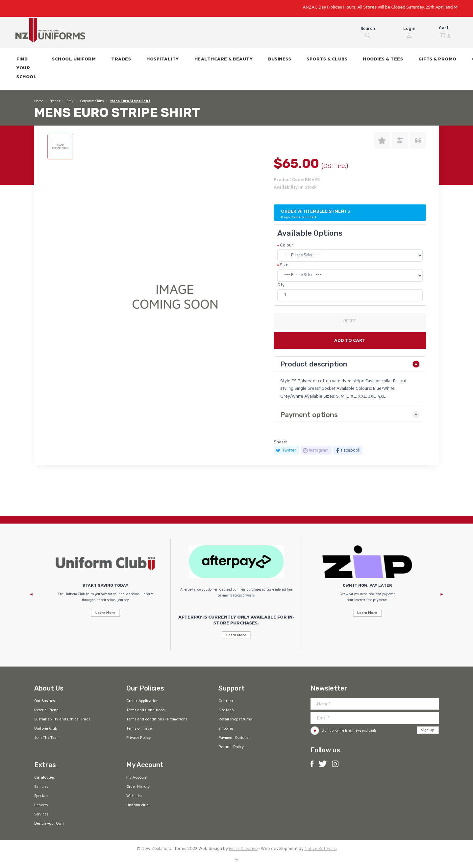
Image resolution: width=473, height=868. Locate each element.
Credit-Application (142, 701)
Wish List (134, 796)
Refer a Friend (46, 711)
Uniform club (137, 806)
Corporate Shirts (92, 102)
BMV (70, 102)
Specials (41, 796)
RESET (350, 322)
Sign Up (428, 731)
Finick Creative (243, 849)
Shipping (226, 729)
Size (284, 265)
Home (39, 102)
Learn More (105, 613)
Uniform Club (46, 729)
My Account (137, 778)
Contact (226, 701)
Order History (138, 787)
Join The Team (47, 738)
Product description (314, 364)
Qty (281, 285)
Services (41, 815)
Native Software (321, 849)
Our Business (45, 701)
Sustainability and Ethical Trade (62, 720)
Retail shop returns (235, 720)
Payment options (309, 415)
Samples (41, 787)
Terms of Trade (139, 729)
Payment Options (233, 738)
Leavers (41, 806)
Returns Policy (231, 747)
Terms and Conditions (145, 711)
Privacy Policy (138, 738)
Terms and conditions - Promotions (157, 720)
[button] (74, 60)
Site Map (226, 711)
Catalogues (44, 778)
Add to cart (350, 341)
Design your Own (49, 824)
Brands (55, 102)
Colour (286, 246)
